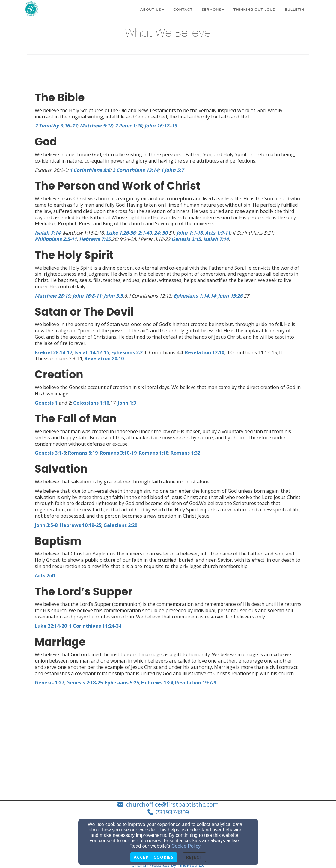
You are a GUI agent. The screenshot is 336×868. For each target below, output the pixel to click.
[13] (174, 126)
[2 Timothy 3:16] (52, 126)
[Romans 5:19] (83, 453)
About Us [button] (152, 10)
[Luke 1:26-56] (121, 233)
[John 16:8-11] (87, 296)
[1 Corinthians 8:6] (90, 170)
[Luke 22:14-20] (51, 626)
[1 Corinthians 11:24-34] (95, 626)
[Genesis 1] (46, 403)
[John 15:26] (230, 296)
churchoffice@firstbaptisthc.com (172, 804)
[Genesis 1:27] (49, 683)
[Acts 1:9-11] (218, 233)
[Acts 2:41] (45, 576)
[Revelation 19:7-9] (196, 683)
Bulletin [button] (295, 10)
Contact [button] (183, 10)
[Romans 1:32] (185, 453)
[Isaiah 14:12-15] (92, 352)
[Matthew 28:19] (52, 296)
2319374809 (172, 812)
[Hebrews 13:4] (157, 683)
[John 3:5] (113, 296)
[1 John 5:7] (172, 170)
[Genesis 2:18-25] (85, 683)
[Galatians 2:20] (120, 525)
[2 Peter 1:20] (128, 126)
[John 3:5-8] (46, 525)
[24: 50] (161, 233)
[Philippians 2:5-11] (56, 239)
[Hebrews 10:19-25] (80, 525)
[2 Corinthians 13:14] (135, 170)
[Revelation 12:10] (205, 352)
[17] (75, 126)
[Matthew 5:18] (96, 126)
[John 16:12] (157, 126)
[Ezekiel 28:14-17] (54, 352)
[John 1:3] (127, 403)
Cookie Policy (186, 846)
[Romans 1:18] (154, 453)
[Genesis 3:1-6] (50, 453)
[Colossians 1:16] (91, 403)
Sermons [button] (213, 10)
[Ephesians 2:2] (127, 352)
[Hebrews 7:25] (95, 239)
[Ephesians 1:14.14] (195, 296)
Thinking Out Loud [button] (255, 10)
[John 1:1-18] (190, 233)
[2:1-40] (145, 233)
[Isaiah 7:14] (48, 233)
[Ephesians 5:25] (122, 683)
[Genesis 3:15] (186, 239)
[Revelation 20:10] (104, 358)
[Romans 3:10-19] (118, 453)
